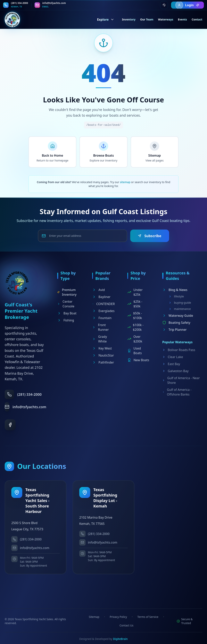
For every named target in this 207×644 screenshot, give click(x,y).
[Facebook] (10, 425)
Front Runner (100, 327)
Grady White (99, 339)
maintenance (180, 309)
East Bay (171, 364)
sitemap (125, 182)
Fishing (66, 320)
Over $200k (135, 339)
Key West (102, 348)
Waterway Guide (178, 316)
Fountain (102, 318)
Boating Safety (176, 323)
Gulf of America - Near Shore (181, 380)
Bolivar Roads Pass (179, 350)
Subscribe (150, 236)
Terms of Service (148, 617)
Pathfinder (103, 362)
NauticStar (103, 355)
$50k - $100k (135, 316)
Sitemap (94, 617)
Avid (98, 290)
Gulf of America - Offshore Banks (177, 392)
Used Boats (135, 351)
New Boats (138, 360)
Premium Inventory (67, 292)
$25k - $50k (135, 304)
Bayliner (101, 297)
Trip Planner (174, 330)
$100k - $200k (135, 327)
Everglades (103, 311)
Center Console (66, 304)
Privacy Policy (118, 617)
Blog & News (175, 290)
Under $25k (135, 292)
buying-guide (180, 303)
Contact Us (126, 625)
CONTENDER (103, 304)
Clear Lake (173, 357)
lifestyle (176, 296)
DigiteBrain (120, 639)
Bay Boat (67, 313)
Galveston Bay (175, 371)
